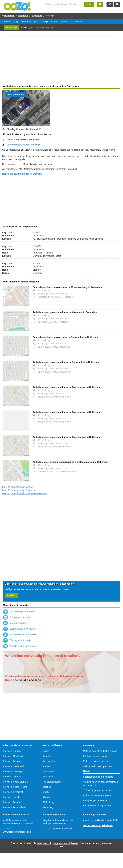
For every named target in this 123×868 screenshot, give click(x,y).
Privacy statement (103, 843)
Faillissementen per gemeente (98, 777)
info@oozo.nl (44, 843)
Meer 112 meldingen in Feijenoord (19, 490)
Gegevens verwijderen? (65, 843)
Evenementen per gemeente (97, 806)
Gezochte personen (45, 27)
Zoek (89, 4)
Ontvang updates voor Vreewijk (23, 145)
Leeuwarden (49, 761)
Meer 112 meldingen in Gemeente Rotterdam (25, 493)
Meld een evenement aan (96, 761)
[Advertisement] (61, 61)
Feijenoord (37, 16)
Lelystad (47, 756)
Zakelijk (44, 22)
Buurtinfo (26, 22)
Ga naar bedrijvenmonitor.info (58, 829)
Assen (46, 751)
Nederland (9, 16)
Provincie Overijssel (13, 792)
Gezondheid (77, 22)
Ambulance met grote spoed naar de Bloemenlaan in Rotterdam (67, 387)
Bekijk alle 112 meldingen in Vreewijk (22, 174)
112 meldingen (11, 27)
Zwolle (46, 792)
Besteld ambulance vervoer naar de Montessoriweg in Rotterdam (67, 287)
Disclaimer (86, 843)
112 (36, 22)
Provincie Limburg (12, 777)
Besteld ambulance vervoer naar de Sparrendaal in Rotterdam (66, 337)
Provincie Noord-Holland (15, 787)
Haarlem (47, 787)
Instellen (12, 595)
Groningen (48, 772)
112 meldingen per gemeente (98, 790)
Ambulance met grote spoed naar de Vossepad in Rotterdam (65, 312)
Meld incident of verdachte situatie (100, 751)
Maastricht (48, 777)
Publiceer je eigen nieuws (96, 756)
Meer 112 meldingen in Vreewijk (18, 487)
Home (7, 22)
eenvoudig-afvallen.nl (29, 680)
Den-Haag (48, 807)
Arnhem (47, 766)
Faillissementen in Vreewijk (20, 635)
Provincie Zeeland (12, 802)
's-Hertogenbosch (52, 782)
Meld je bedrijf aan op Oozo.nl (98, 766)
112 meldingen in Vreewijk (19, 611)
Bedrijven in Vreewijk (17, 617)
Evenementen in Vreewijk (19, 629)
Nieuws (54, 22)
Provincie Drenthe (12, 751)
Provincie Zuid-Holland (14, 807)
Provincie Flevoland (13, 756)
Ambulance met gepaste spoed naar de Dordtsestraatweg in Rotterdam (70, 462)
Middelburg (49, 802)
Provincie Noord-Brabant (15, 782)
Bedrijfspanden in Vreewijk (19, 646)
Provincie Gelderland (13, 766)
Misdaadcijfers (27, 27)
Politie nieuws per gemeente (97, 795)
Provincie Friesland (13, 761)
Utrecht (47, 797)
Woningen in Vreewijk (17, 640)
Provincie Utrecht (12, 797)
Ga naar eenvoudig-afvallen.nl (98, 825)
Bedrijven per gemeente (95, 800)
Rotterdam (23, 16)
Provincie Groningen (13, 772)
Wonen (65, 22)
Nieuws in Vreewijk (16, 623)
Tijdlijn (16, 22)
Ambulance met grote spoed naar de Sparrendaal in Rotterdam (66, 362)
